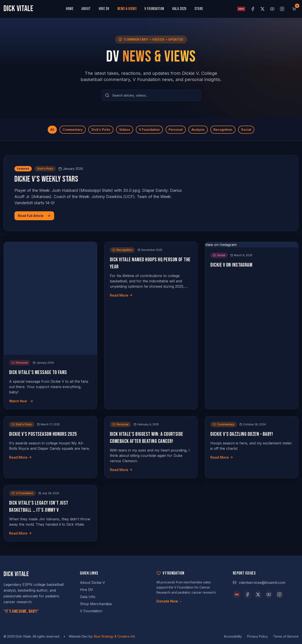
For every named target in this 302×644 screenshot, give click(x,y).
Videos (125, 130)
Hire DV (104, 9)
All (52, 130)
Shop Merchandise (96, 604)
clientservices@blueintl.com (259, 583)
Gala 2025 (179, 9)
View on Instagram (221, 245)
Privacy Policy (258, 636)
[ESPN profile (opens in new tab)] (241, 9)
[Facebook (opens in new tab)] (253, 9)
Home (70, 9)
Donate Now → (169, 601)
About (86, 9)
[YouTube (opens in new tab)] (272, 9)
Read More (121, 295)
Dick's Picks (101, 130)
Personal (176, 130)
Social (246, 130)
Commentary (73, 130)
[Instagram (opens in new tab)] (282, 9)
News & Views (127, 9)
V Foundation (154, 9)
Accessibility (233, 636)
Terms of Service (286, 636)
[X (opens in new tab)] (263, 9)
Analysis (198, 130)
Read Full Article (34, 216)
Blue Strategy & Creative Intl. (115, 636)
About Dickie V (92, 583)
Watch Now (21, 401)
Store (199, 9)
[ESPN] (237, 594)
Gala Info (88, 597)
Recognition (223, 130)
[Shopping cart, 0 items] (294, 9)
